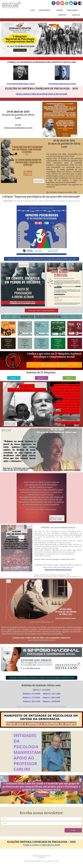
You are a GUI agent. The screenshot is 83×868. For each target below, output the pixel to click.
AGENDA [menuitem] (60, 10)
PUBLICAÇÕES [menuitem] (72, 10)
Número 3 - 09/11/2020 (51, 697)
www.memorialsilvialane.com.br (21, 84)
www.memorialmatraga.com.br (62, 84)
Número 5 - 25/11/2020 (52, 694)
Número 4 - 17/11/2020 (31, 697)
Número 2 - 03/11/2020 (32, 701)
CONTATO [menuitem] (76, 15)
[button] (41, 259)
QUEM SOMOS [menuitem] (44, 10)
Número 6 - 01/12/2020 (31, 694)
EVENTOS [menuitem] (62, 15)
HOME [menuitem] (33, 10)
